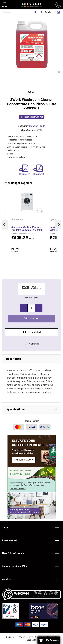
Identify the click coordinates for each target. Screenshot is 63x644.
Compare (31, 344)
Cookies (10, 637)
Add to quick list (31, 332)
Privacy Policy (24, 637)
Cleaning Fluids (37, 126)
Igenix (53, 219)
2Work (31, 92)
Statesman (17, 219)
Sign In (48, 12)
